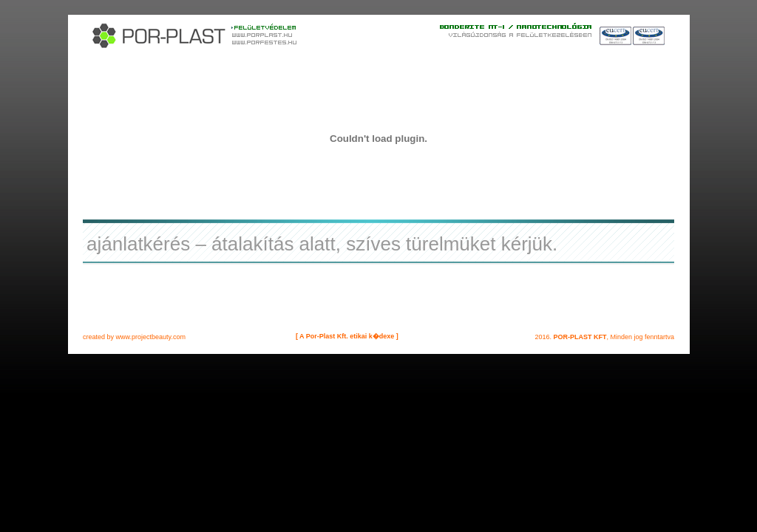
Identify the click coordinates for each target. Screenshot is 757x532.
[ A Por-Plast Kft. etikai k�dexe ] (347, 336)
